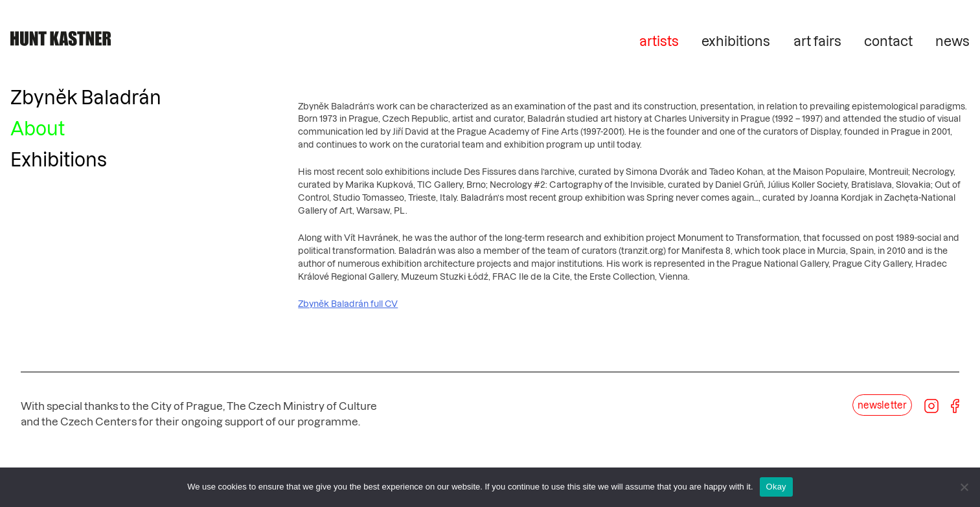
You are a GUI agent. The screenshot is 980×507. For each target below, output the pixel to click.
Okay (776, 487)
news (952, 41)
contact (888, 41)
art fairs (817, 41)
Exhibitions (59, 159)
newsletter (882, 405)
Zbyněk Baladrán (86, 97)
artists (659, 41)
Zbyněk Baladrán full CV (348, 304)
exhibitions (736, 41)
